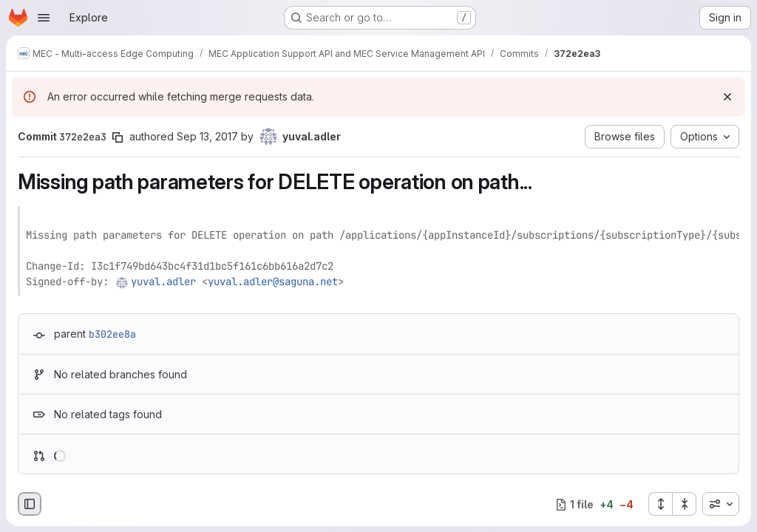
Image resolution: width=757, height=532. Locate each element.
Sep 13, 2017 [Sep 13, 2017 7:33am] (207, 136)
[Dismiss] (727, 97)
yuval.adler (163, 282)
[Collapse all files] (685, 504)
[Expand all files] (660, 504)
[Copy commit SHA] (118, 137)
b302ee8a (112, 334)
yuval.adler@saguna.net (273, 282)
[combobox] (721, 504)
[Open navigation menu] (44, 18)
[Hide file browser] (30, 504)
